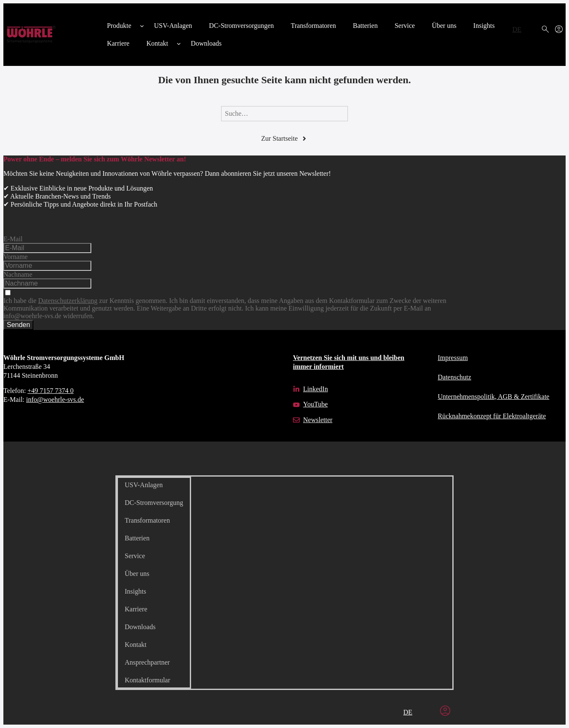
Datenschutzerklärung (68, 301)
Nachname (18, 274)
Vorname (15, 257)
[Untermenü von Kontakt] (179, 44)
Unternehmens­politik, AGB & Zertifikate (494, 397)
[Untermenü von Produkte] (142, 26)
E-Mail (13, 239)
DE (517, 29)
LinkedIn (316, 389)
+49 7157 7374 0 (51, 391)
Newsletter (318, 420)
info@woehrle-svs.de (55, 399)
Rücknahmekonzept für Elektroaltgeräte (492, 416)
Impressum (453, 358)
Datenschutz (455, 377)
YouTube (315, 404)
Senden (18, 325)
